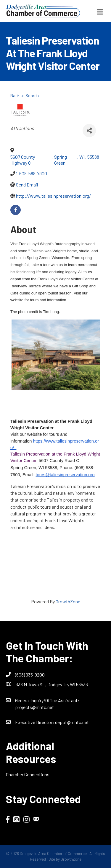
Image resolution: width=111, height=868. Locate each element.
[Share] (89, 131)
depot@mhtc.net (72, 722)
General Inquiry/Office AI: (47, 700)
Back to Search (25, 95)
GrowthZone (68, 601)
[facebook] (16, 210)
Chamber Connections (28, 774)
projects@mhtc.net (34, 707)
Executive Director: (35, 722)
